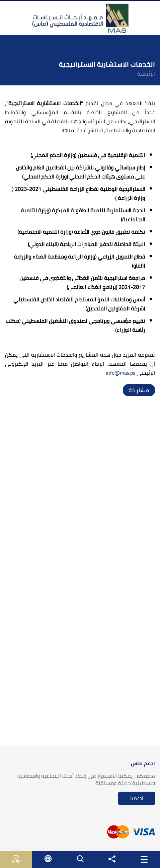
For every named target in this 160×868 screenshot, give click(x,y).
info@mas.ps (121, 373)
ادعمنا (137, 798)
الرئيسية (146, 74)
